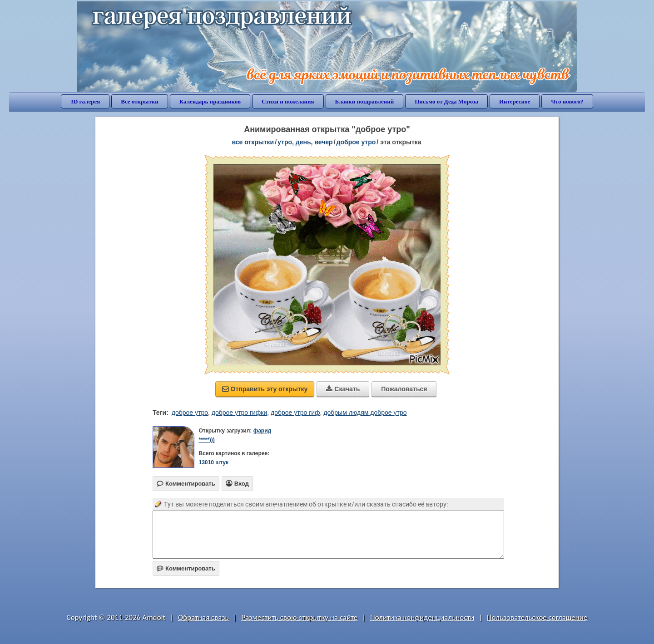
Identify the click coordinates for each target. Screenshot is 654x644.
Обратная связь (203, 617)
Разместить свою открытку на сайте (299, 617)
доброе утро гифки (240, 413)
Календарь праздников (210, 101)
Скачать (343, 389)
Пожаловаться (404, 389)
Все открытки (140, 101)
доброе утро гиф (295, 413)
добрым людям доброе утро (365, 413)
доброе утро (356, 142)
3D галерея (85, 101)
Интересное (515, 101)
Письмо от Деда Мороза (446, 101)
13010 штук (213, 462)
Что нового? (567, 101)
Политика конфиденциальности (422, 617)
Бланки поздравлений (365, 101)
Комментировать (186, 568)
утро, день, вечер (305, 142)
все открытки (253, 142)
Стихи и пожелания (288, 101)
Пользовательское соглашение (537, 617)
